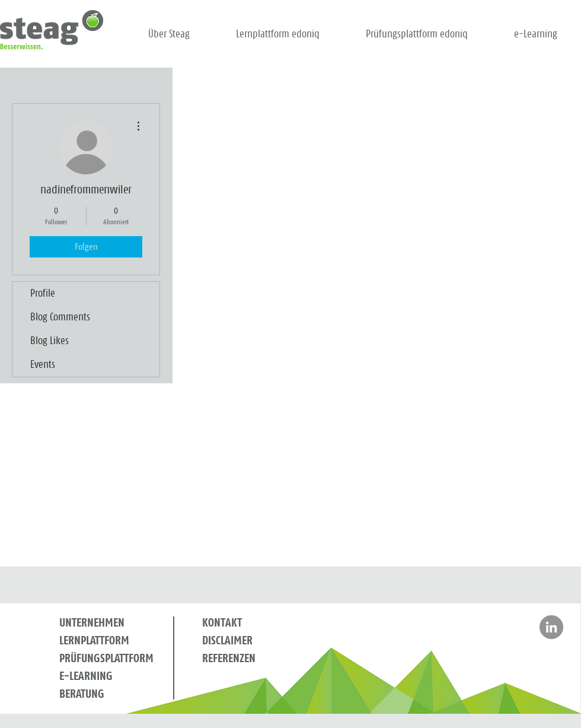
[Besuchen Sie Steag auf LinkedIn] (551, 627)
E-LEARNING (86, 676)
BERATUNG (82, 694)
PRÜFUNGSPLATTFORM (106, 659)
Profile (43, 294)
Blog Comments (60, 317)
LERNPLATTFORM (94, 641)
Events (43, 365)
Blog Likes (50, 341)
